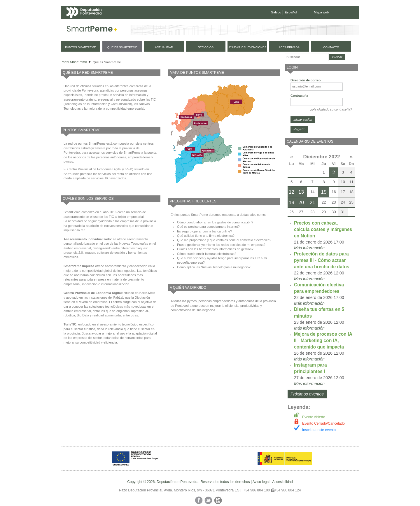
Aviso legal (261, 482)
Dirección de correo (306, 80)
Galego (276, 12)
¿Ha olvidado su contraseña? (331, 109)
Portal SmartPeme (74, 62)
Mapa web (321, 12)
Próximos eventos (307, 394)
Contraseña (299, 96)
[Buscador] (307, 57)
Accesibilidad (282, 482)
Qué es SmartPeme (107, 62)
